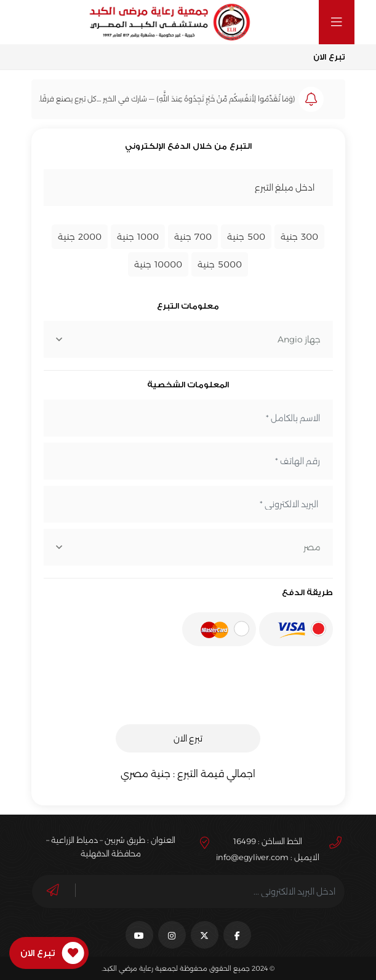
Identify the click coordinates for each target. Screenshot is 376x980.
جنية (299, 237)
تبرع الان (188, 738)
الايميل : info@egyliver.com (268, 857)
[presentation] (239, 691)
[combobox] (188, 339)
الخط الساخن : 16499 (268, 841)
